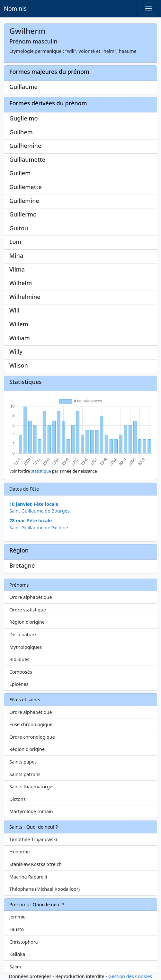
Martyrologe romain (31, 811)
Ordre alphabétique (31, 597)
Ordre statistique (28, 610)
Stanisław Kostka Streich (36, 864)
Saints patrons (25, 774)
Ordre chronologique (32, 737)
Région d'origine (27, 622)
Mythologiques (26, 647)
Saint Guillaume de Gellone (39, 528)
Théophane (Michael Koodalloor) (45, 889)
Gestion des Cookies (130, 976)
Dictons (18, 799)
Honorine (20, 852)
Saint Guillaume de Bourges (40, 511)
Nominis (15, 8)
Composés (21, 672)
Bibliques (19, 659)
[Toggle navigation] (149, 9)
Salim (15, 967)
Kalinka (17, 954)
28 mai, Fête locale (31, 520)
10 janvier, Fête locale (34, 504)
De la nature (23, 634)
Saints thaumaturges (32, 787)
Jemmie (18, 917)
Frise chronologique (31, 724)
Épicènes (19, 684)
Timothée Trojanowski (33, 839)
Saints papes (23, 762)
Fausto (17, 929)
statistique (41, 471)
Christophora (24, 942)
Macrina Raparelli (28, 877)
